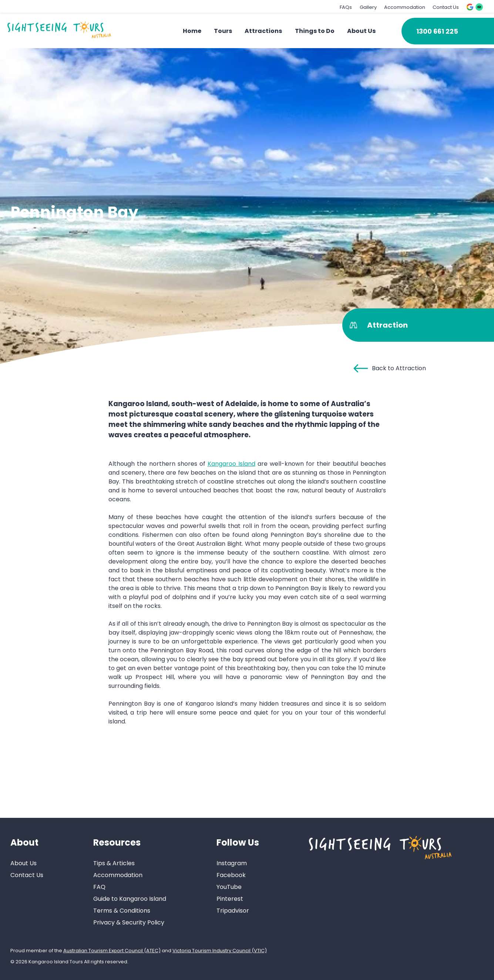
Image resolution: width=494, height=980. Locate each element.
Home (192, 31)
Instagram (232, 863)
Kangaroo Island (231, 464)
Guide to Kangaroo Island (130, 899)
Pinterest (230, 899)
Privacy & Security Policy (129, 922)
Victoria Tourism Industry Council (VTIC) (220, 951)
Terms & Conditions (122, 911)
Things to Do (315, 31)
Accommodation (405, 7)
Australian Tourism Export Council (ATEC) (112, 951)
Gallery (368, 7)
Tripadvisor (233, 911)
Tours (223, 31)
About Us (361, 31)
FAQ (99, 887)
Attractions (263, 31)
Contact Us (446, 7)
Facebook (231, 875)
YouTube (229, 887)
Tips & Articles (114, 863)
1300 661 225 (437, 31)
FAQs (346, 7)
